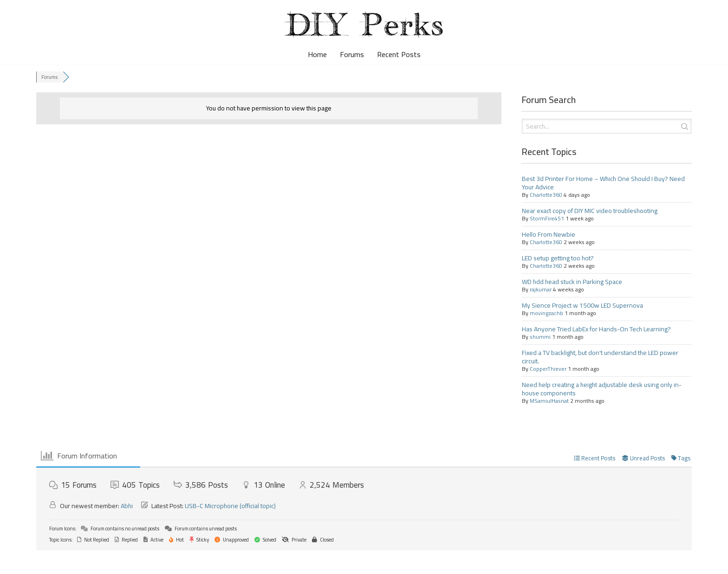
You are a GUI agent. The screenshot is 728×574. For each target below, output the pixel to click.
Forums (352, 55)
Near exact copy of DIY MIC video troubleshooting (590, 211)
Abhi (127, 506)
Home (317, 55)
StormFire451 (547, 218)
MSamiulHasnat (549, 401)
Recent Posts (399, 55)
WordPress (85, 562)
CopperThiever (548, 369)
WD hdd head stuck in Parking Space (572, 282)
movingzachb (546, 313)
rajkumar (541, 289)
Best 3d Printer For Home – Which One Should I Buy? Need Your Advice (603, 183)
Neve (15, 562)
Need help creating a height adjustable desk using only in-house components (602, 389)
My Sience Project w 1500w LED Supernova (582, 305)
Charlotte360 (546, 195)
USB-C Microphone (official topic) (230, 506)
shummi (540, 337)
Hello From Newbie (549, 234)
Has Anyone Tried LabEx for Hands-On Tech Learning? (596, 329)
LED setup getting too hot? (558, 258)
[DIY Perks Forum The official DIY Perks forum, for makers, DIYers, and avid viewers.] (364, 25)
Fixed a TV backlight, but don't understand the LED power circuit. (600, 357)
